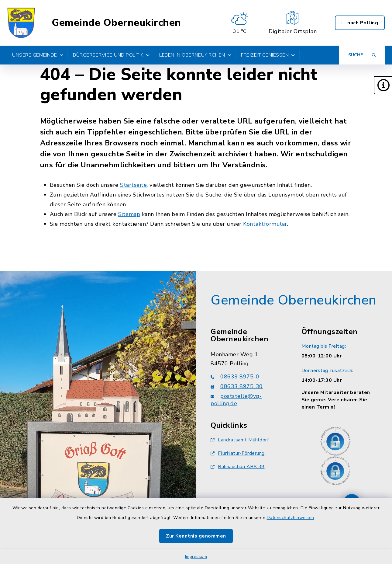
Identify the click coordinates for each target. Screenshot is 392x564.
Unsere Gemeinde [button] (38, 55)
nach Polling (360, 23)
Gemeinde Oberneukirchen (116, 23)
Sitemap (129, 214)
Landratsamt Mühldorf (240, 440)
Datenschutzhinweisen (291, 518)
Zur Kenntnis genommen (196, 536)
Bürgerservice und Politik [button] (111, 55)
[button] (383, 85)
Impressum (196, 557)
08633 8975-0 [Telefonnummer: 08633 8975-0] (235, 377)
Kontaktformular (265, 224)
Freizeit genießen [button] (268, 55)
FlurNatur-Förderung (238, 453)
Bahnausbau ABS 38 (238, 467)
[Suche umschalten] (362, 55)
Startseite (133, 185)
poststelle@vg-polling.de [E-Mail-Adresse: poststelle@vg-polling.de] (236, 400)
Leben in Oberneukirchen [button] (195, 55)
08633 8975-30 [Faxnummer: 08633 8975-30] (237, 386)
